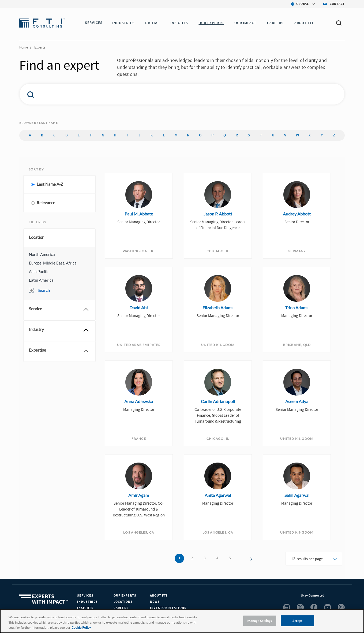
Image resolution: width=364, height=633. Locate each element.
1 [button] (179, 558)
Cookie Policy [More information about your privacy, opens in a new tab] (81, 628)
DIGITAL (153, 23)
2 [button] (192, 558)
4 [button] (217, 558)
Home (24, 47)
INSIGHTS (180, 23)
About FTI (159, 596)
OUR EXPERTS (212, 23)
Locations (123, 602)
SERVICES (94, 23)
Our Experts (125, 596)
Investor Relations (168, 608)
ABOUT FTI (305, 23)
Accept (298, 621)
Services (85, 596)
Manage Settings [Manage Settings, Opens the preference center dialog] (260, 621)
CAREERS (276, 23)
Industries (87, 602)
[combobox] (171, 94)
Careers (121, 608)
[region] (182, 621)
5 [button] (230, 558)
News (155, 602)
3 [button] (205, 558)
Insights (85, 608)
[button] (59, 254)
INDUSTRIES (124, 23)
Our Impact (246, 23)
